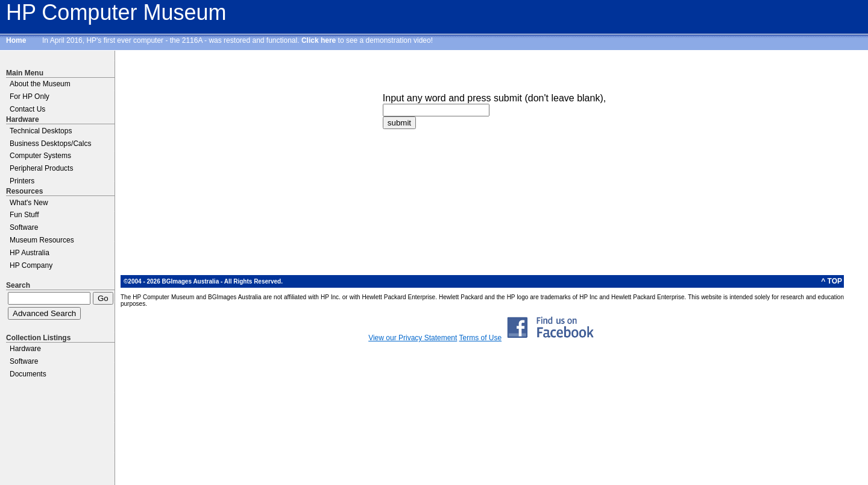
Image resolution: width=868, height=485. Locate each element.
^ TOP (832, 281)
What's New (29, 203)
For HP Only (30, 97)
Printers (22, 181)
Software (24, 227)
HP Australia (30, 253)
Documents (28, 374)
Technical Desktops (41, 131)
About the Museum (40, 84)
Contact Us (27, 109)
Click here (319, 40)
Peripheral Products (41, 168)
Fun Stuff (24, 215)
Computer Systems (40, 156)
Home (16, 40)
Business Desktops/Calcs (50, 144)
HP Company (31, 265)
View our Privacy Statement (413, 338)
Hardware (25, 349)
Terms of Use (480, 338)
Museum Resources (42, 240)
